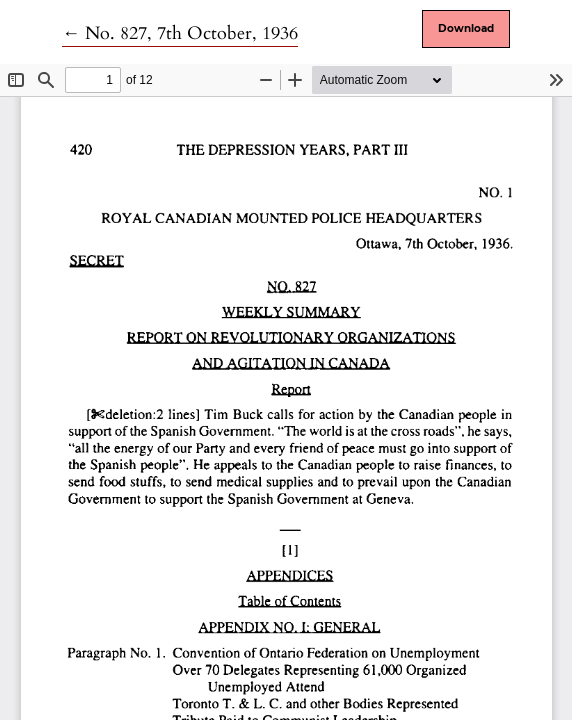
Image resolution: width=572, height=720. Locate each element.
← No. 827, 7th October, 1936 (180, 33)
